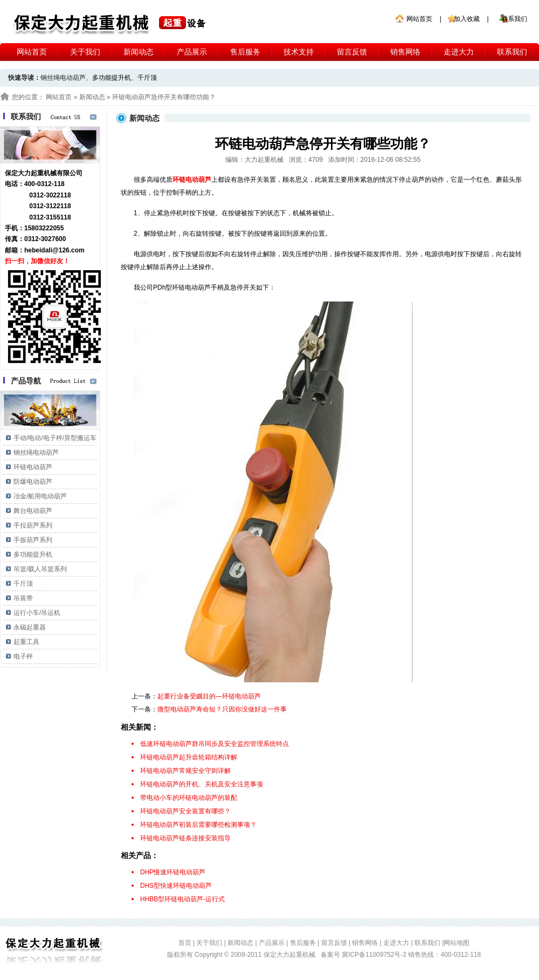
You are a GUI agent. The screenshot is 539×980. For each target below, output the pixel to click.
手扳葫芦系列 (33, 540)
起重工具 (26, 642)
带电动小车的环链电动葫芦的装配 (189, 798)
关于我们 (85, 52)
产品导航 (26, 381)
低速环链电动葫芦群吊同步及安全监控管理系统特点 (215, 744)
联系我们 (514, 19)
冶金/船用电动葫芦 (40, 496)
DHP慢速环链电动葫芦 (173, 872)
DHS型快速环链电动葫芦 (176, 886)
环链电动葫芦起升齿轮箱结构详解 (189, 757)
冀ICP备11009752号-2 (375, 955)
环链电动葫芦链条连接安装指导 (185, 838)
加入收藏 (467, 19)
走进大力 (459, 52)
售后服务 (245, 52)
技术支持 (299, 52)
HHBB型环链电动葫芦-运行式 (182, 899)
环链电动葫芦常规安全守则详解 (185, 771)
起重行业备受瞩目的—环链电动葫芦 (209, 696)
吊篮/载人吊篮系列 (40, 569)
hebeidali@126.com (54, 250)
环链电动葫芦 (33, 467)
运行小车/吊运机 (37, 613)
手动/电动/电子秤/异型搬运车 (55, 438)
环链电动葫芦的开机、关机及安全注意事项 (202, 784)
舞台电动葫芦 (33, 511)
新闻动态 (139, 52)
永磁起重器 (30, 627)
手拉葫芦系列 (33, 525)
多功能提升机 (112, 78)
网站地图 (457, 943)
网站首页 (419, 19)
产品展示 (192, 52)
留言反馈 (352, 52)
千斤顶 (147, 78)
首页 (185, 943)
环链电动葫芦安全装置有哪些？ (185, 811)
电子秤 (23, 656)
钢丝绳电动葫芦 (36, 453)
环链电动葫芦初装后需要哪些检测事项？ (198, 825)
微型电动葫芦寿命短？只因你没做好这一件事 (222, 709)
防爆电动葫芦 (33, 482)
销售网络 (405, 52)
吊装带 (23, 598)
